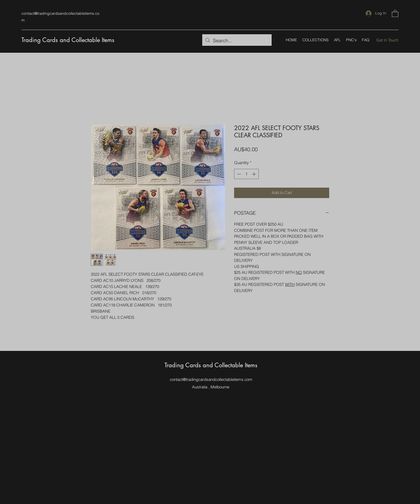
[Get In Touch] (387, 40)
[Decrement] (239, 174)
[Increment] (255, 174)
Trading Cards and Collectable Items (68, 40)
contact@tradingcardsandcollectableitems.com (211, 379)
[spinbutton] (247, 174)
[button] (395, 13)
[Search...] (237, 41)
